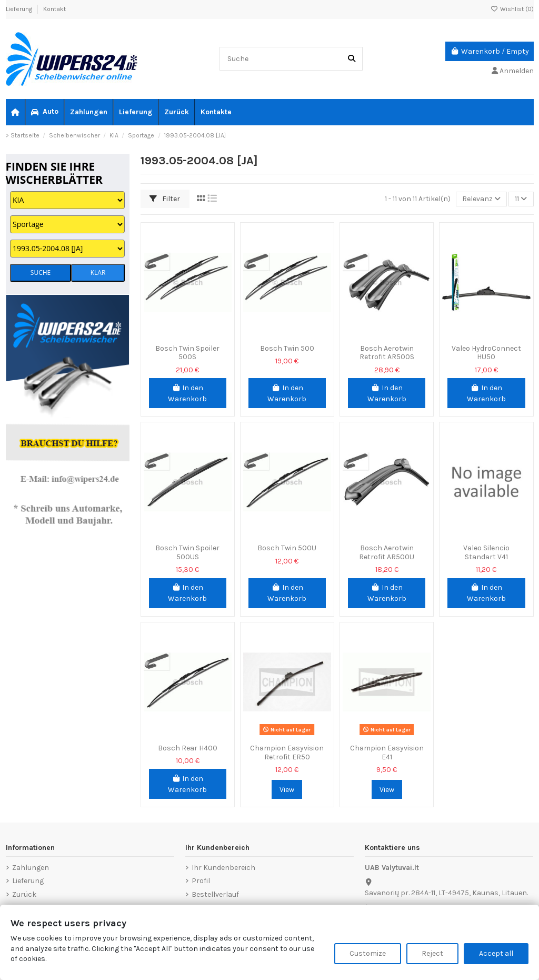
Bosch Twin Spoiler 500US (187, 552)
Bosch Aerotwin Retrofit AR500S (387, 353)
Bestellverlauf (215, 894)
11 (521, 199)
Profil (201, 881)
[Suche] (352, 59)
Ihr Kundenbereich (223, 868)
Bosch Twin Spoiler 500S (187, 353)
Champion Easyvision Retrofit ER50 (287, 753)
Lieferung (20, 9)
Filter (165, 199)
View (287, 790)
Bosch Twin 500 (287, 348)
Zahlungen (31, 868)
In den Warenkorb (187, 393)
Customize (368, 953)
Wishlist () (512, 9)
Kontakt (54, 9)
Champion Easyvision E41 (387, 753)
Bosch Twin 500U (287, 548)
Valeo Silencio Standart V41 (486, 552)
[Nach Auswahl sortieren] (481, 199)
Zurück (24, 894)
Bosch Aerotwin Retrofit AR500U (387, 552)
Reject (432, 953)
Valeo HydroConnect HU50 (486, 353)
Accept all (496, 953)
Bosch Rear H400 (188, 748)
